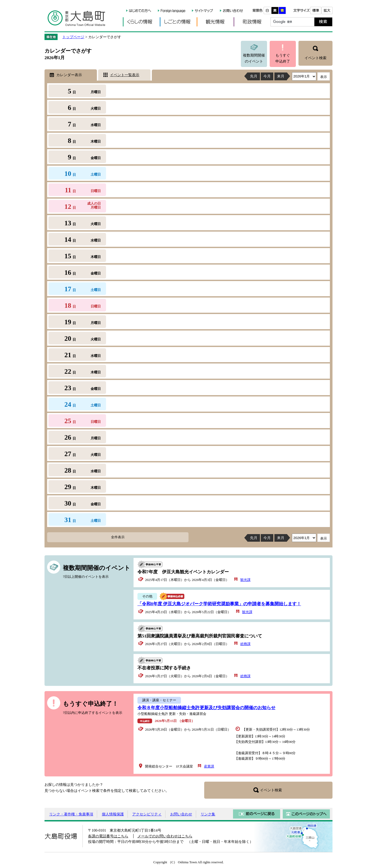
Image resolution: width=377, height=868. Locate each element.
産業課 (209, 766)
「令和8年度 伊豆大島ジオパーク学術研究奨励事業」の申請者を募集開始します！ (219, 604)
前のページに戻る (257, 814)
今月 (267, 76)
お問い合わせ (181, 814)
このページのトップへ (306, 814)
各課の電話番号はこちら (108, 836)
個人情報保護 (113, 814)
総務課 (245, 644)
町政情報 (252, 22)
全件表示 (118, 537)
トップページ (73, 37)
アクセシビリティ (147, 814)
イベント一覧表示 (125, 75)
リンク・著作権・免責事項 (71, 814)
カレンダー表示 (69, 75)
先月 (254, 76)
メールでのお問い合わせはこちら (165, 836)
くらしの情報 (141, 22)
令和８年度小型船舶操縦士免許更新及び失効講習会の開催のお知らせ (206, 708)
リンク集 (208, 814)
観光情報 (215, 22)
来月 (281, 76)
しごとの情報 (178, 22)
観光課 (245, 580)
